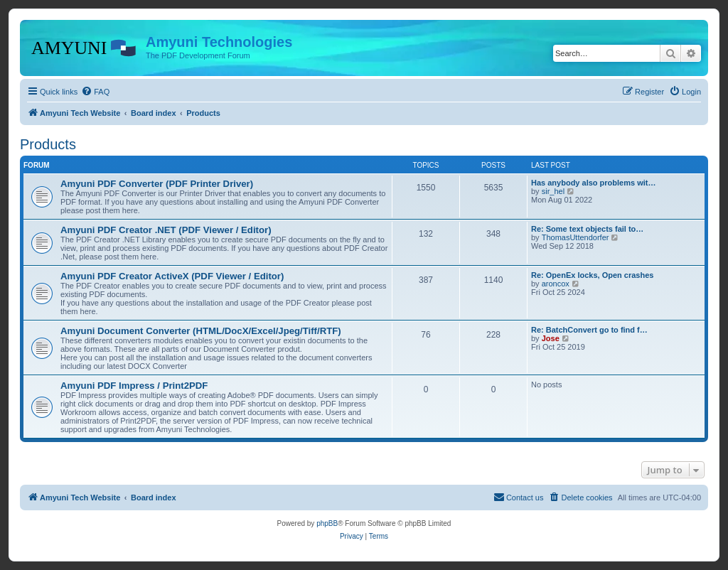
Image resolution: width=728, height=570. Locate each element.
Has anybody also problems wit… (593, 183)
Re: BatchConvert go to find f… (589, 330)
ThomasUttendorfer (576, 237)
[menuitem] (95, 92)
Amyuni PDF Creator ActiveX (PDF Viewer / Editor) (172, 276)
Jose (551, 338)
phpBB (327, 523)
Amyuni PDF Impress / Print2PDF (134, 386)
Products (48, 144)
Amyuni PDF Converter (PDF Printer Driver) (157, 184)
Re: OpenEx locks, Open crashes (592, 275)
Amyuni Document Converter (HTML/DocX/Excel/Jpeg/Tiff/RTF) (201, 331)
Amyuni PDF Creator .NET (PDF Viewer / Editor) (166, 230)
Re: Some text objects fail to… (587, 229)
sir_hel (553, 191)
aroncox (556, 284)
